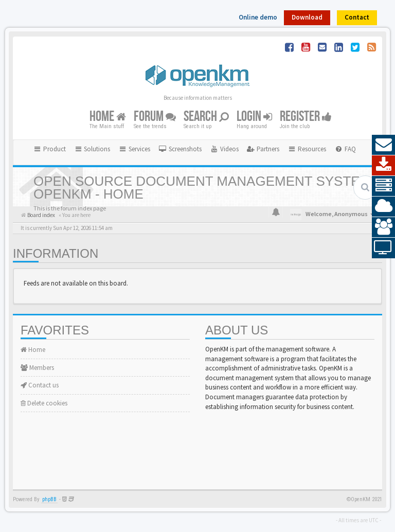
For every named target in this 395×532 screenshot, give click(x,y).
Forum (155, 117)
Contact (357, 17)
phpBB (49, 499)
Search (206, 117)
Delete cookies (44, 403)
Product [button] (49, 149)
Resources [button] (307, 149)
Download (307, 17)
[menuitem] (180, 149)
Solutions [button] (92, 149)
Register (306, 117)
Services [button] (134, 149)
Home (108, 117)
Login (254, 117)
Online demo (258, 17)
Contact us (40, 385)
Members (37, 368)
